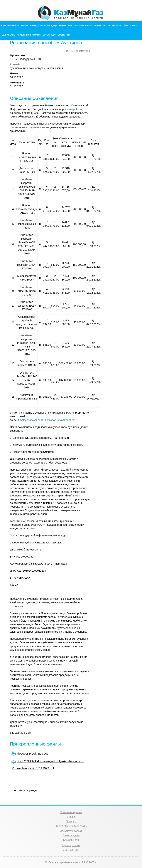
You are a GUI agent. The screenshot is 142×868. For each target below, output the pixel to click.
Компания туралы (10, 26)
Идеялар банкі (8, 35)
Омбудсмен (64, 35)
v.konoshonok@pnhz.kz (61, 420)
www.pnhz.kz (75, 109)
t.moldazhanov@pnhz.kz (32, 420)
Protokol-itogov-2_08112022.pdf (33, 768)
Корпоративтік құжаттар (29, 35)
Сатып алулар (130, 26)
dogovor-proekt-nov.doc (33, 754)
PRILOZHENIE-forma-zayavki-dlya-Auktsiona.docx (51, 761)
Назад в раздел (26, 790)
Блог (70, 26)
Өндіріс (25, 26)
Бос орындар (49, 35)
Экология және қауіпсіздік (88, 26)
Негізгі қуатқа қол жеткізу (53, 26)
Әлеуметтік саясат (112, 26)
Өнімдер (34, 26)
